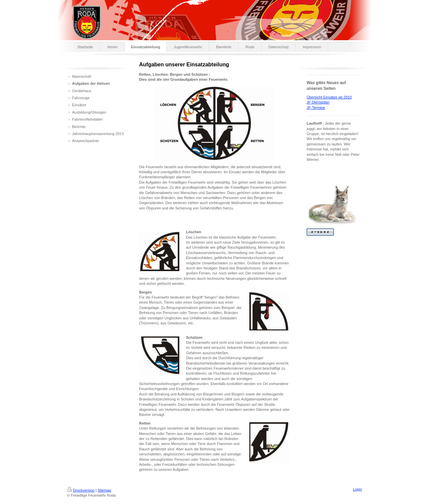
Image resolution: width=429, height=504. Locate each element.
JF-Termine (316, 108)
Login (357, 489)
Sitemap (104, 490)
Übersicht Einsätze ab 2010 (329, 97)
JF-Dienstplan (318, 102)
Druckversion (81, 490)
